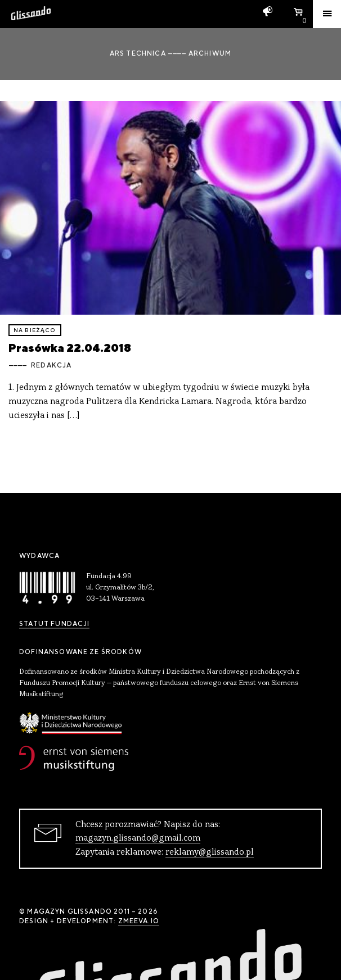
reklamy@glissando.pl (210, 852)
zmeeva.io (139, 921)
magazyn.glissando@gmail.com (138, 838)
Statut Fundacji (54, 624)
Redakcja (51, 365)
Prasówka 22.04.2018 (70, 348)
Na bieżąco (35, 330)
